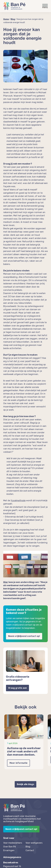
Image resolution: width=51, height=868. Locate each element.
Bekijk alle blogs (26, 784)
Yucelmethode (18, 501)
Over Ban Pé (10, 847)
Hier (6, 582)
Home (6, 19)
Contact (30, 850)
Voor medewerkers (13, 843)
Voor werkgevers (34, 843)
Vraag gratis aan (17, 688)
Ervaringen (9, 850)
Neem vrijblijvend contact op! (24, 636)
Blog (13, 19)
